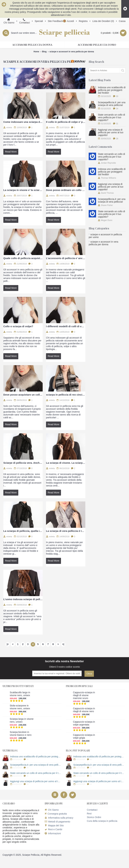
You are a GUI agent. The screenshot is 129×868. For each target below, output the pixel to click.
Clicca (89, 674)
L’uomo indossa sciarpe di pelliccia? (23, 599)
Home (36, 52)
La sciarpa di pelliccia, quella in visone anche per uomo (23, 531)
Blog (44, 52)
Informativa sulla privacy (59, 818)
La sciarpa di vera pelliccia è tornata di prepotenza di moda (66, 531)
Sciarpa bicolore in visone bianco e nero (21, 733)
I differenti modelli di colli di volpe (66, 326)
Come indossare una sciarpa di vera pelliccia (23, 122)
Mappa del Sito (54, 825)
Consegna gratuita (56, 814)
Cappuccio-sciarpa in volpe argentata (84, 723)
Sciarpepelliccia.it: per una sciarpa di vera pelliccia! (112, 104)
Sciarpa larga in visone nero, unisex (22, 720)
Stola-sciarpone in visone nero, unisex (20, 707)
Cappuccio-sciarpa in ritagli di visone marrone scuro (84, 695)
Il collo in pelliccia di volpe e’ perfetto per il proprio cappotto (66, 122)
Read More (11, 152)
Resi (89, 814)
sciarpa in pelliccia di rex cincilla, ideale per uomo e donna (66, 395)
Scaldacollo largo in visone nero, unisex (20, 694)
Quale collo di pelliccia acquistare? (23, 258)
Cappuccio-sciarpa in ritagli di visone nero (84, 710)
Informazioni (53, 834)
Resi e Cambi (53, 829)
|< (8, 644)
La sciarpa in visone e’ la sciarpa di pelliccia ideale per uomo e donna (23, 190)
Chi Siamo (52, 810)
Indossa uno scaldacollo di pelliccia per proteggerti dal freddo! (112, 90)
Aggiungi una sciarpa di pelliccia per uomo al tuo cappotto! (111, 132)
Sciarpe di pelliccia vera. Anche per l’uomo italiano (23, 463)
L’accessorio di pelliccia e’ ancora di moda (66, 258)
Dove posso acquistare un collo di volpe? (23, 395)
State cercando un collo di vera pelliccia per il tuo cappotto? (111, 117)
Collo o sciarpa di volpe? (18, 326)
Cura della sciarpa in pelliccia (102, 821)
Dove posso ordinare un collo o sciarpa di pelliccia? (66, 190)
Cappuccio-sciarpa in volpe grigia (84, 736)
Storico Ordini (94, 817)
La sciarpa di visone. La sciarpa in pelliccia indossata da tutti (66, 463)
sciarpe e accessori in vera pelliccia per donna (72, 52)
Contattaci (92, 810)
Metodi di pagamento (57, 822)
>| (63, 644)
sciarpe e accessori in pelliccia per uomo (105, 236)
